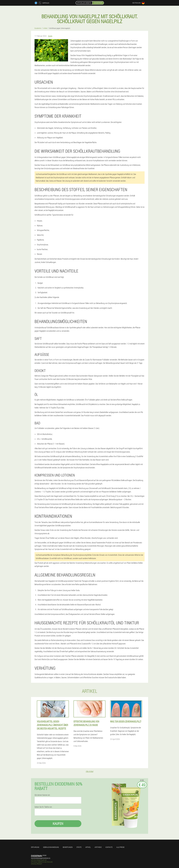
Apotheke (98, 847)
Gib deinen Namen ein (42, 795)
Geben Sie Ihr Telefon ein (43, 807)
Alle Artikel (90, 771)
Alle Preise (120, 847)
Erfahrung (35, 847)
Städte (79, 847)
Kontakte (109, 847)
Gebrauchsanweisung (51, 847)
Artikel (88, 847)
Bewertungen (68, 847)
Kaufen (58, 824)
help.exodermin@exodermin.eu (41, 858)
